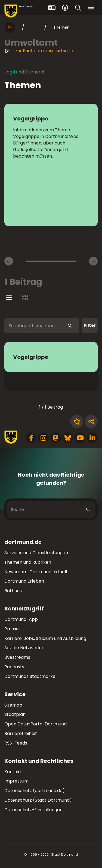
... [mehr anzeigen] (34, 27)
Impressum (16, 781)
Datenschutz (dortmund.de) (35, 791)
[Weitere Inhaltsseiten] (93, 261)
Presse (12, 629)
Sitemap (13, 705)
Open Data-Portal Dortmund (35, 724)
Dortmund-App (21, 619)
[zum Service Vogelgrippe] (51, 357)
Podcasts (14, 667)
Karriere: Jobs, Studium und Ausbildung (45, 638)
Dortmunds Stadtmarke (30, 676)
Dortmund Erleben (24, 581)
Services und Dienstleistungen (36, 553)
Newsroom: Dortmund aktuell (36, 572)
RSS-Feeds (16, 743)
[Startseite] (10, 27)
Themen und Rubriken (28, 562)
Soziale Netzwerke (24, 648)
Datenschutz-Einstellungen (33, 810)
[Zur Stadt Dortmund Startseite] (19, 11)
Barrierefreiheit (21, 733)
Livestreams (17, 657)
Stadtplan (15, 714)
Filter (90, 325)
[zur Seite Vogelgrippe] (51, 165)
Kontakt (13, 772)
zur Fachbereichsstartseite (39, 51)
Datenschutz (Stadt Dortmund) (38, 800)
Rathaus (13, 591)
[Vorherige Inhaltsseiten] (9, 261)
